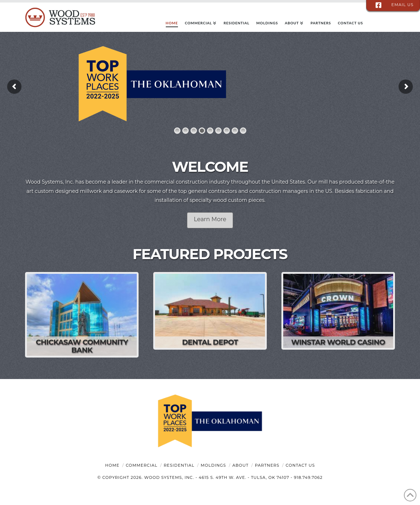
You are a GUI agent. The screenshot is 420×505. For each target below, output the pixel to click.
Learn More (210, 219)
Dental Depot (210, 342)
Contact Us (300, 465)
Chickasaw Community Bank (82, 346)
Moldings (214, 465)
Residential (179, 465)
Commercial (141, 465)
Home (112, 465)
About (240, 465)
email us (402, 5)
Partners (267, 465)
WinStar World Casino (338, 342)
